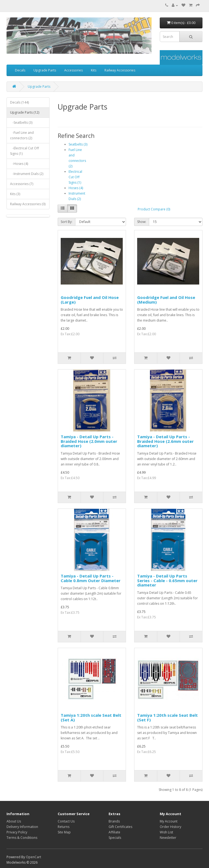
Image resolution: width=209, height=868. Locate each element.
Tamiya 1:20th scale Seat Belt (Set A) (91, 717)
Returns (64, 827)
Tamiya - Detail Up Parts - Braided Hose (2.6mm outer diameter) (165, 441)
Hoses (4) (76, 188)
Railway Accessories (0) (28, 204)
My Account (169, 821)
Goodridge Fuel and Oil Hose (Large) (90, 300)
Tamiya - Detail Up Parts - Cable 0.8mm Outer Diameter (91, 578)
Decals (20, 70)
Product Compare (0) (154, 209)
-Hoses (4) (19, 164)
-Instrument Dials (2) (27, 174)
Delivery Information (22, 827)
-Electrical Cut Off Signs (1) (24, 151)
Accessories (73, 70)
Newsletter (168, 838)
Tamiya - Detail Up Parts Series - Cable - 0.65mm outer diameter (167, 580)
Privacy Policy (17, 832)
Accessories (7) (22, 184)
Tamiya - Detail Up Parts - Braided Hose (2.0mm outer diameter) (89, 441)
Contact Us (66, 821)
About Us (14, 821)
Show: (142, 222)
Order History (170, 827)
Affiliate (114, 832)
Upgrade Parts (45, 70)
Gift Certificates (120, 827)
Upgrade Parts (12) (25, 112)
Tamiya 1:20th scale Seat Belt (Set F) (167, 717)
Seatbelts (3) (78, 144)
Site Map (64, 832)
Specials (115, 838)
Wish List (166, 832)
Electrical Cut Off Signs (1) (75, 177)
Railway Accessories (120, 70)
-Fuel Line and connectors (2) (22, 135)
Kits (94, 70)
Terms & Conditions (22, 838)
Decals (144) (19, 102)
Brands (114, 821)
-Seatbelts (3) (21, 123)
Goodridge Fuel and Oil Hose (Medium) (166, 300)
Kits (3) (15, 194)
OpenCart (33, 857)
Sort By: (67, 222)
